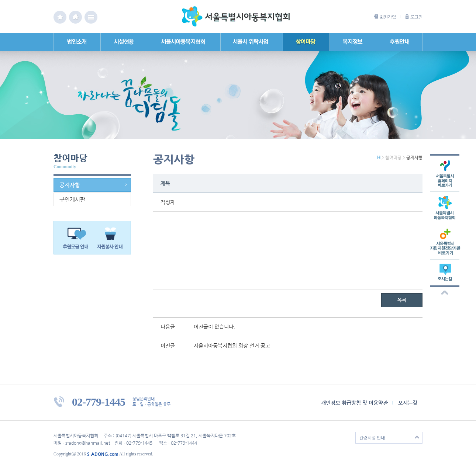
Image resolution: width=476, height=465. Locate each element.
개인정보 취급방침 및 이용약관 (354, 403)
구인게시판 (72, 199)
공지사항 (70, 185)
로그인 (416, 17)
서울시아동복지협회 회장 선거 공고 (232, 346)
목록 (402, 300)
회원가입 (388, 17)
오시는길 (408, 403)
